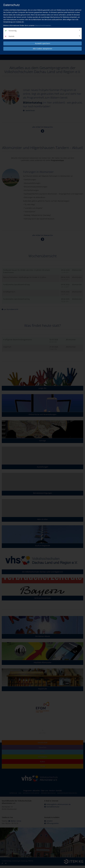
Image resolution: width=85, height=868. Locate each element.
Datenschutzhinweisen (43, 25)
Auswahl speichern (43, 43)
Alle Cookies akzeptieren (42, 49)
